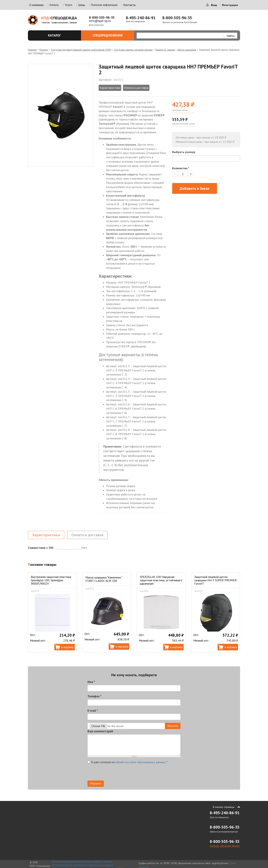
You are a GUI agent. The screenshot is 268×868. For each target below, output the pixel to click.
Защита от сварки (165, 50)
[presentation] (116, 773)
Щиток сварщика (187, 50)
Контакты (130, 5)
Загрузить (173, 726)
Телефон (94, 696)
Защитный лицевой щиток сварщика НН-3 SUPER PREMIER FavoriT (216, 580)
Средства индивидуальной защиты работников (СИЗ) (81, 50)
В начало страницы (224, 807)
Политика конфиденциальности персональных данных (82, 862)
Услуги (69, 5)
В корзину (68, 647)
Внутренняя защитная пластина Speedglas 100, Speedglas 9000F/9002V (51, 580)
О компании (36, 5)
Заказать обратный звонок (225, 846)
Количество (181, 168)
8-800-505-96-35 (102, 17)
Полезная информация (104, 5)
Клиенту (54, 5)
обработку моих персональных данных (140, 762)
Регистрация (230, 5)
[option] (60, 115)
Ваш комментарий (100, 731)
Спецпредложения (111, 35)
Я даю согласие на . (128, 762)
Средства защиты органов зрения (133, 50)
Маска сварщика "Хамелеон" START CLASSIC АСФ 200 (103, 579)
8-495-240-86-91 (141, 18)
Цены (82, 5)
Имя (91, 682)
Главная (32, 50)
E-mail (93, 710)
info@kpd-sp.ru (100, 21)
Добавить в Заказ (195, 188)
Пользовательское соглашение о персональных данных (83, 865)
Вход (214, 5)
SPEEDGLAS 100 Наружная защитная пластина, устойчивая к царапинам (161, 580)
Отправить (96, 783)
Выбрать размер (184, 152)
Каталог (62, 35)
